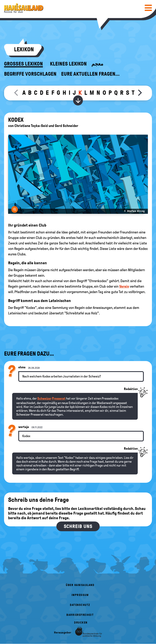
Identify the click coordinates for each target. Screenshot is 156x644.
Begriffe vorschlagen (30, 74)
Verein (124, 286)
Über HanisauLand (80, 585)
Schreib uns (78, 526)
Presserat (59, 398)
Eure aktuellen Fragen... (90, 74)
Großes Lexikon (23, 64)
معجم (97, 64)
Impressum (80, 595)
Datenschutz (80, 605)
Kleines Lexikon (68, 64)
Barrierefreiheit (80, 615)
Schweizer (44, 398)
